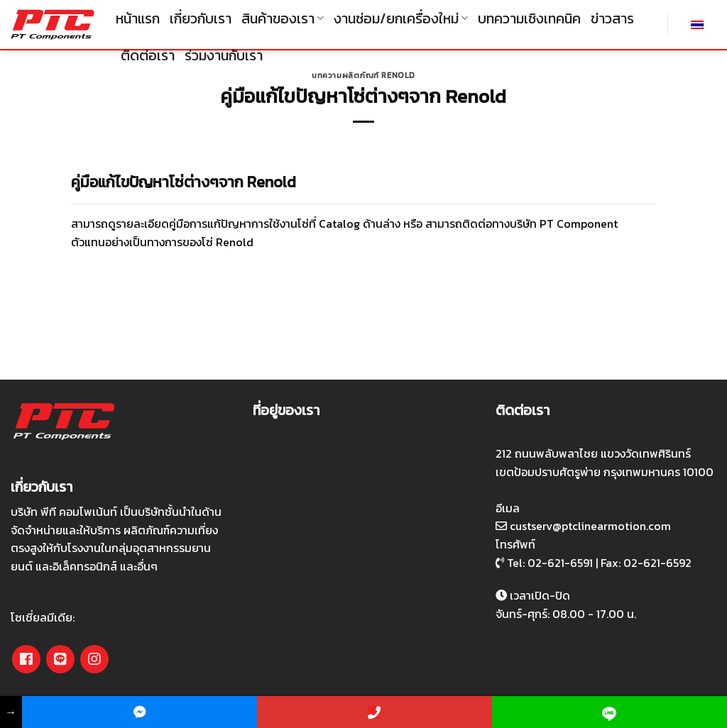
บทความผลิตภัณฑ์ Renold (363, 75)
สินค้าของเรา (283, 18)
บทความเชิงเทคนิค (529, 18)
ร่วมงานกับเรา (224, 55)
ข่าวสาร (612, 18)
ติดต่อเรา (148, 55)
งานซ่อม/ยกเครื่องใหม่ (401, 18)
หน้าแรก (138, 18)
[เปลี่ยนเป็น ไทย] (697, 24)
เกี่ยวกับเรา (201, 18)
